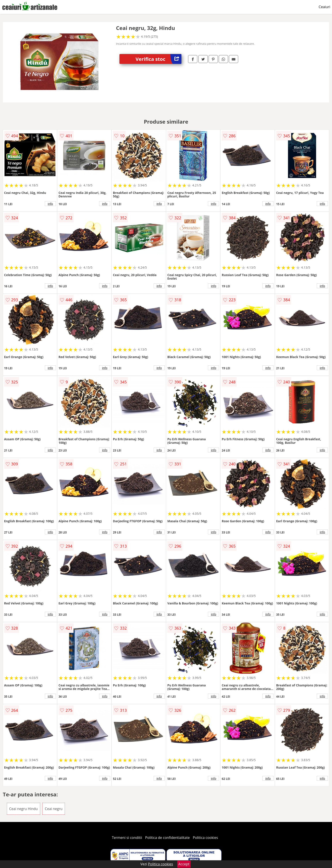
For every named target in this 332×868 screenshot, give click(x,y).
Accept (184, 864)
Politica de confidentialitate (168, 838)
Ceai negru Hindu (24, 809)
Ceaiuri (324, 7)
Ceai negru (54, 809)
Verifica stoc (158, 59)
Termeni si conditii (127, 838)
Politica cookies (206, 838)
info (50, 204)
